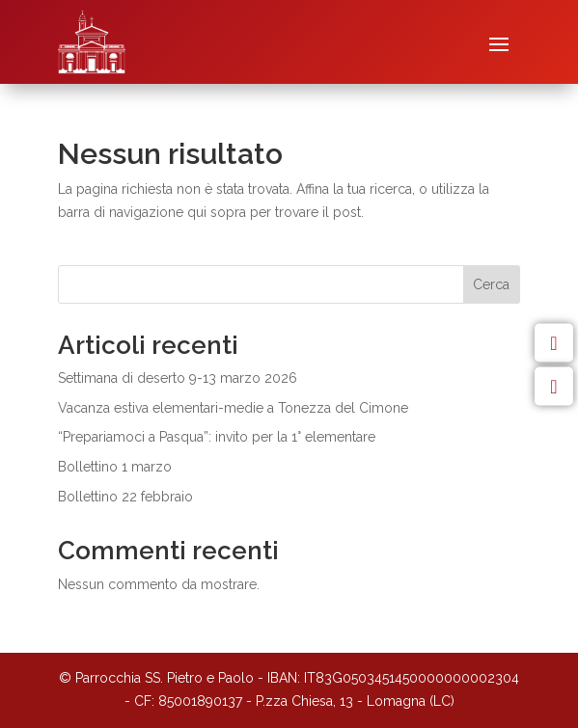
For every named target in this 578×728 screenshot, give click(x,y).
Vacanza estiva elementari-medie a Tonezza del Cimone (233, 408)
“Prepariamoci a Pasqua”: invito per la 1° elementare (217, 437)
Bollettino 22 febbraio (125, 497)
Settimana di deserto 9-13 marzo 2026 (178, 378)
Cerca (491, 284)
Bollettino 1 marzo (115, 467)
